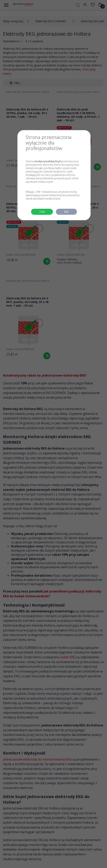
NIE (66, 212)
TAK (42, 212)
